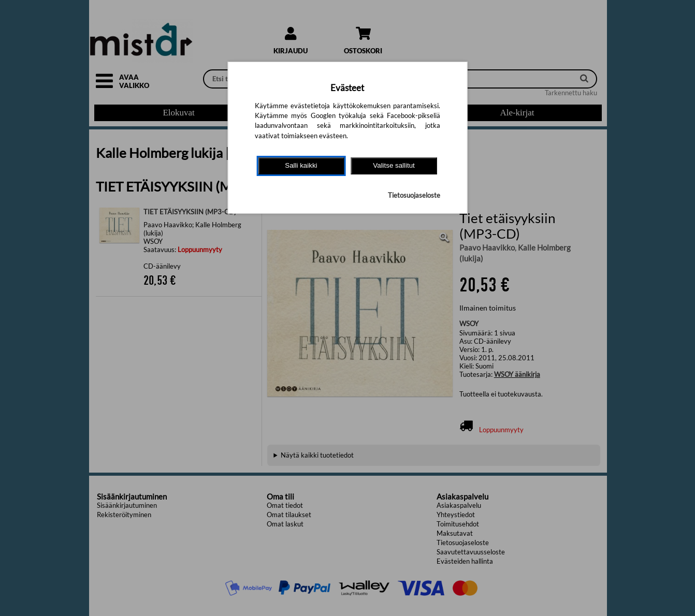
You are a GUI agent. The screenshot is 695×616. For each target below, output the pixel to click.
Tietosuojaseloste (414, 195)
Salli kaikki (301, 165)
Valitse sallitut (394, 165)
